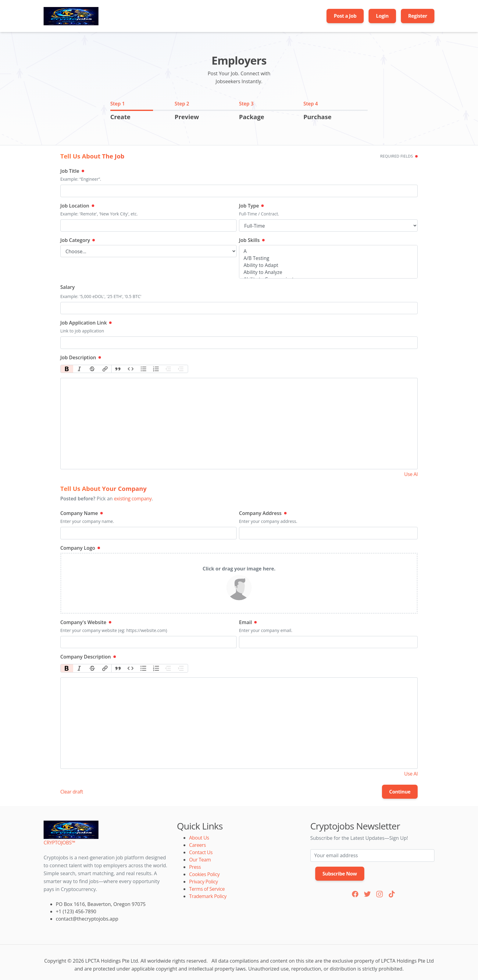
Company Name (82, 513)
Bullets (143, 369)
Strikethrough (92, 369)
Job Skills (252, 240)
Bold (67, 369)
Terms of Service (207, 889)
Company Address (263, 513)
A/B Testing (328, 258)
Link (105, 369)
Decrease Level (169, 369)
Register (418, 16)
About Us (199, 838)
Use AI (411, 474)
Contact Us (201, 852)
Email (248, 622)
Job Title (72, 171)
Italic (80, 369)
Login (382, 16)
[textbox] (239, 424)
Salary (68, 287)
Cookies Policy (204, 874)
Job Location (77, 206)
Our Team (200, 860)
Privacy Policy (203, 882)
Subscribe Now (340, 874)
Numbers (156, 369)
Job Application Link (86, 323)
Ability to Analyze (328, 272)
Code (131, 369)
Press (195, 867)
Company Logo (80, 548)
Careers (197, 845)
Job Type (251, 206)
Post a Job (345, 16)
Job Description (81, 357)
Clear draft (72, 792)
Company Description (88, 657)
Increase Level (181, 369)
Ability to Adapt (328, 265)
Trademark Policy (208, 896)
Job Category (78, 240)
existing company (133, 499)
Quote (118, 369)
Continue (400, 792)
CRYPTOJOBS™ (59, 843)
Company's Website (86, 622)
